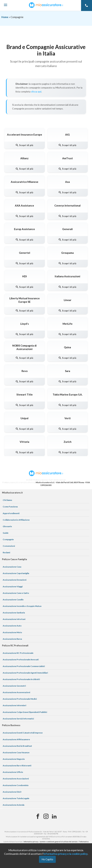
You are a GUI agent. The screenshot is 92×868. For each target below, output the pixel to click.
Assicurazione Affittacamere (16, 739)
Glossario (7, 526)
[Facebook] (38, 816)
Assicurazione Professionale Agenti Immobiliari (25, 673)
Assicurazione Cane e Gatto (16, 593)
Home (5, 17)
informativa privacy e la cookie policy (65, 854)
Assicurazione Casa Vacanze (16, 752)
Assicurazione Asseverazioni (16, 692)
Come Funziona (10, 507)
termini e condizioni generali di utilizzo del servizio (59, 842)
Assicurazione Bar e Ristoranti (17, 766)
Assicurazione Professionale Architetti (21, 679)
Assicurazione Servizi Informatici (18, 719)
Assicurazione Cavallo (13, 600)
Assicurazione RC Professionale (18, 653)
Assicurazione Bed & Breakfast (17, 746)
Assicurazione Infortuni (14, 619)
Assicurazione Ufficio (13, 772)
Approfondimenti (11, 513)
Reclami (6, 552)
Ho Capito (47, 859)
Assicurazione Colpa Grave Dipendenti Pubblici (25, 712)
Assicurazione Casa (12, 567)
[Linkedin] (54, 816)
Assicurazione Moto (12, 632)
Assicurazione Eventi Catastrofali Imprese (23, 733)
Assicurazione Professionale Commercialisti (24, 666)
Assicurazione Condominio (16, 785)
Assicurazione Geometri (14, 686)
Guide (6, 533)
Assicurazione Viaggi (13, 586)
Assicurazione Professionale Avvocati (21, 660)
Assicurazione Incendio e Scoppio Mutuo (22, 606)
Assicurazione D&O (12, 792)
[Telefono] (87, 5)
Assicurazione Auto (12, 626)
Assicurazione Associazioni (16, 779)
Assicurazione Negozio (14, 759)
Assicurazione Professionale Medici (20, 699)
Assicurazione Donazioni (15, 580)
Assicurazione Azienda (14, 805)
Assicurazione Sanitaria (14, 613)
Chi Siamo (7, 500)
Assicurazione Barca (12, 639)
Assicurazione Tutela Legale (16, 798)
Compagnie (8, 539)
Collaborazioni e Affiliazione (16, 520)
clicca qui (36, 91)
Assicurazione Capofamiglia (16, 573)
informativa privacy (31, 842)
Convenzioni (9, 546)
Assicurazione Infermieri (14, 705)
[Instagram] (46, 816)
